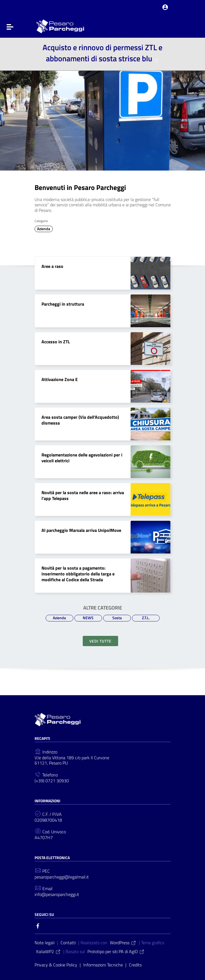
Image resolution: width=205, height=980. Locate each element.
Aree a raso (52, 266)
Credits (135, 965)
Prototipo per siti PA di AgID (116, 951)
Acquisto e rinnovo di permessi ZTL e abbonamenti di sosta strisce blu (102, 53)
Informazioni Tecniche (103, 965)
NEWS (88, 618)
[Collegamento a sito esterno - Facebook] (38, 925)
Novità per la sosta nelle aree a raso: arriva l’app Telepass (83, 495)
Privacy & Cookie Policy (56, 965)
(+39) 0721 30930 (52, 781)
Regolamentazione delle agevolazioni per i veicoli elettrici (82, 458)
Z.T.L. (146, 618)
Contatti (68, 943)
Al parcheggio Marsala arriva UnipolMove (81, 530)
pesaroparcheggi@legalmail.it (62, 877)
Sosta (117, 618)
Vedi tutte (100, 641)
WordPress (123, 943)
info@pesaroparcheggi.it (57, 894)
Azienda (44, 229)
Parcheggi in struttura (63, 304)
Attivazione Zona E (60, 379)
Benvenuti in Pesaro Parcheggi (80, 187)
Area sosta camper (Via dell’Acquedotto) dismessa (80, 420)
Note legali (45, 943)
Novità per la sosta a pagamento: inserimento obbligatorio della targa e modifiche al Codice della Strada (78, 574)
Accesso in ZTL (56, 342)
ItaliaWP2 (48, 951)
